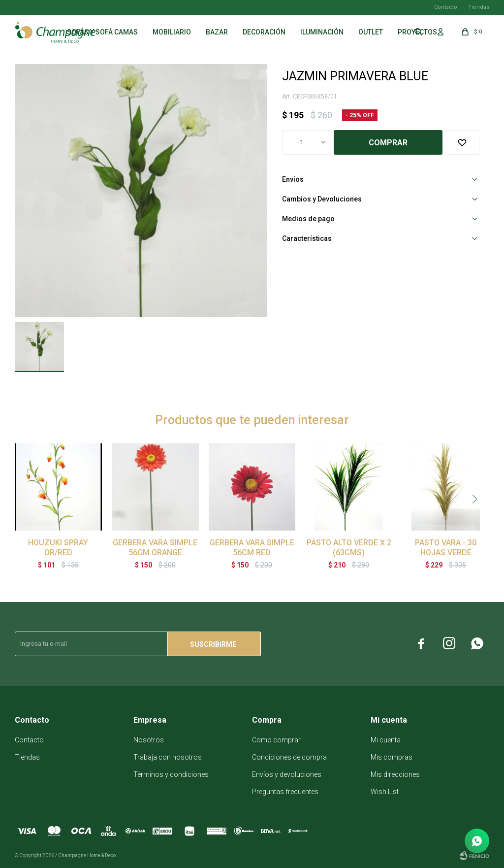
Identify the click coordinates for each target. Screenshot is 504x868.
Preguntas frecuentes (285, 792)
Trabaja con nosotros (168, 757)
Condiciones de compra (289, 757)
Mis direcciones (395, 774)
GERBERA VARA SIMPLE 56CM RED (252, 548)
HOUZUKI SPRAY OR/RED (58, 548)
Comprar (388, 143)
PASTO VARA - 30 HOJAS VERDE (446, 548)
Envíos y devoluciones (287, 774)
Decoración (264, 32)
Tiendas (479, 7)
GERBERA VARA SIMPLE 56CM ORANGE (155, 548)
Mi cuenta (386, 740)
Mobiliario (172, 32)
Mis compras (392, 757)
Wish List (385, 792)
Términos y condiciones (171, 774)
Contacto (446, 7)
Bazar (217, 32)
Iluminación (322, 32)
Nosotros (149, 740)
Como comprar (276, 740)
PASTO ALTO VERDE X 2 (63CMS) (349, 548)
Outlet (371, 32)
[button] (474, 499)
